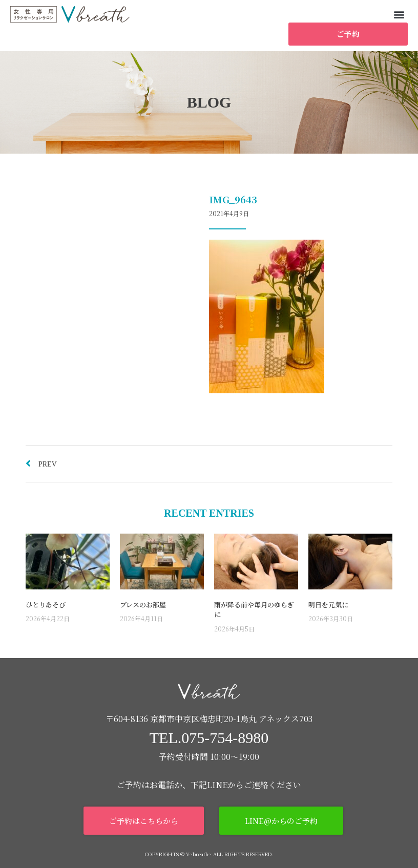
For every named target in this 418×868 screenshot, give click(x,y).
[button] (399, 14)
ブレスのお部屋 (143, 605)
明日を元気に (328, 605)
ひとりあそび (46, 605)
